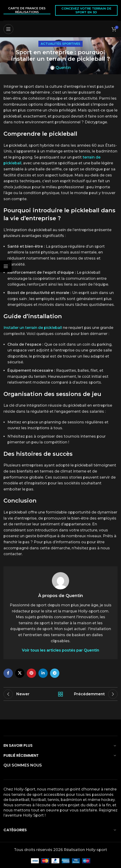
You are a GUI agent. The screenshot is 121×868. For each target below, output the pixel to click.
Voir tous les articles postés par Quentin (60, 650)
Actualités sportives (60, 44)
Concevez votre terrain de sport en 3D (86, 10)
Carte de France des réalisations (27, 10)
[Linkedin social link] (43, 673)
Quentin (63, 68)
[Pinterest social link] (31, 673)
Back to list (61, 694)
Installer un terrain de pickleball (33, 328)
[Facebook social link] (8, 673)
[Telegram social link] (55, 673)
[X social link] (20, 673)
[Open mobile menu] (8, 29)
